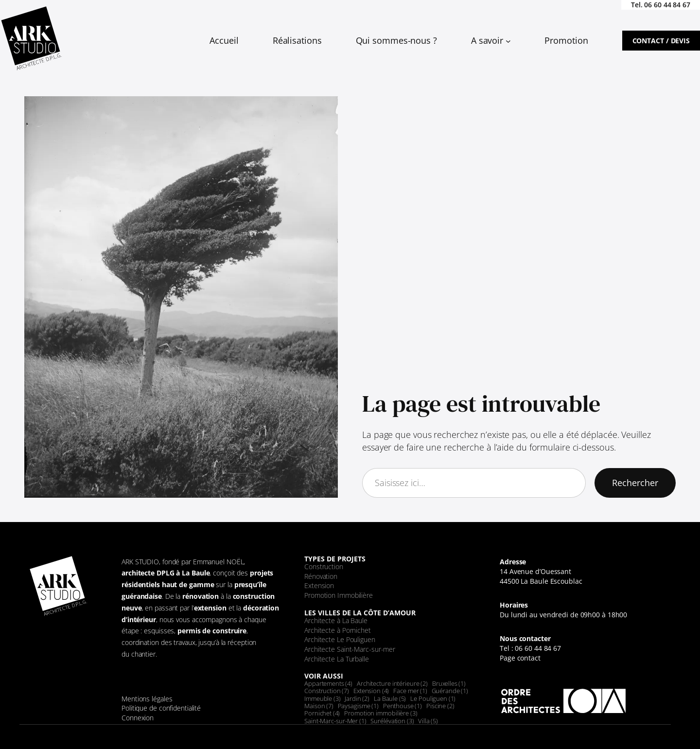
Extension (319, 585)
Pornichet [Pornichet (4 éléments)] (322, 713)
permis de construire (212, 631)
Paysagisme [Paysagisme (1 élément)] (358, 706)
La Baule (196, 573)
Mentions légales (147, 699)
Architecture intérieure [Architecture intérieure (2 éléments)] (392, 683)
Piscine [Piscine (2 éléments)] (440, 706)
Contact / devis (661, 41)
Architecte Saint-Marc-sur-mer (350, 649)
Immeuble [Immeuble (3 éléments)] (322, 698)
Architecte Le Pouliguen (340, 639)
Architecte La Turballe (337, 659)
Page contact (520, 658)
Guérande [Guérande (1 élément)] (450, 691)
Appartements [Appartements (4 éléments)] (328, 683)
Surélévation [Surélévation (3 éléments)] (392, 721)
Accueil (224, 40)
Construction (324, 566)
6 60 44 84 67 (669, 5)
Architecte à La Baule (336, 620)
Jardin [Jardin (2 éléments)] (357, 698)
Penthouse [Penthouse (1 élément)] (402, 706)
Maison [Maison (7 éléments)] (319, 706)
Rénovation (321, 576)
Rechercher (635, 483)
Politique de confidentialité (161, 708)
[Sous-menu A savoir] (508, 41)
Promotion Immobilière (339, 595)
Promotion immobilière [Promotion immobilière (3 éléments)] (381, 713)
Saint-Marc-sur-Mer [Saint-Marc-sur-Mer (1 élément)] (335, 721)
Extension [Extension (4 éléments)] (371, 691)
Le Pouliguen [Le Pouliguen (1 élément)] (433, 698)
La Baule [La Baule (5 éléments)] (390, 698)
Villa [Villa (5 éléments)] (428, 721)
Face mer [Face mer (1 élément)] (410, 691)
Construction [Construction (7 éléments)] (327, 691)
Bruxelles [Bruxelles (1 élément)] (449, 683)
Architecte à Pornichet (338, 630)
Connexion (138, 718)
